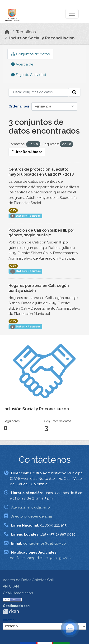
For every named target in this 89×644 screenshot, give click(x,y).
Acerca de (22, 64)
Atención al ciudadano (30, 507)
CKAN (11, 611)
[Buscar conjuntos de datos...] (38, 92)
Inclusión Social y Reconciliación (42, 38)
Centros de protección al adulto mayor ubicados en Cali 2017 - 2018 (41, 172)
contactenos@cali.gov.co (44, 543)
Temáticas (26, 32)
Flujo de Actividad (29, 75)
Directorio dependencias (31, 516)
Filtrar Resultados (27, 152)
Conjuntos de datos (30, 54)
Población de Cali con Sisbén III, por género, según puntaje (41, 233)
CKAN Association (18, 593)
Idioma (9, 620)
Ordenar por (19, 106)
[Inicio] (7, 32)
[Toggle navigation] (72, 14)
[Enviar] (74, 92)
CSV (13, 210)
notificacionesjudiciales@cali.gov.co (40, 558)
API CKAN (11, 586)
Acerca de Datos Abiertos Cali (28, 580)
